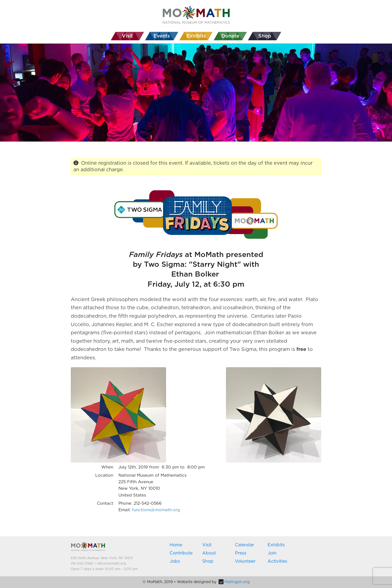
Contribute (181, 553)
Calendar (244, 545)
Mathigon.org (234, 582)
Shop (208, 561)
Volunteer (245, 561)
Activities (277, 561)
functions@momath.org (156, 510)
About (209, 553)
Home (176, 545)
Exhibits (276, 545)
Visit (207, 545)
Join (272, 553)
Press (241, 553)
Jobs (175, 561)
